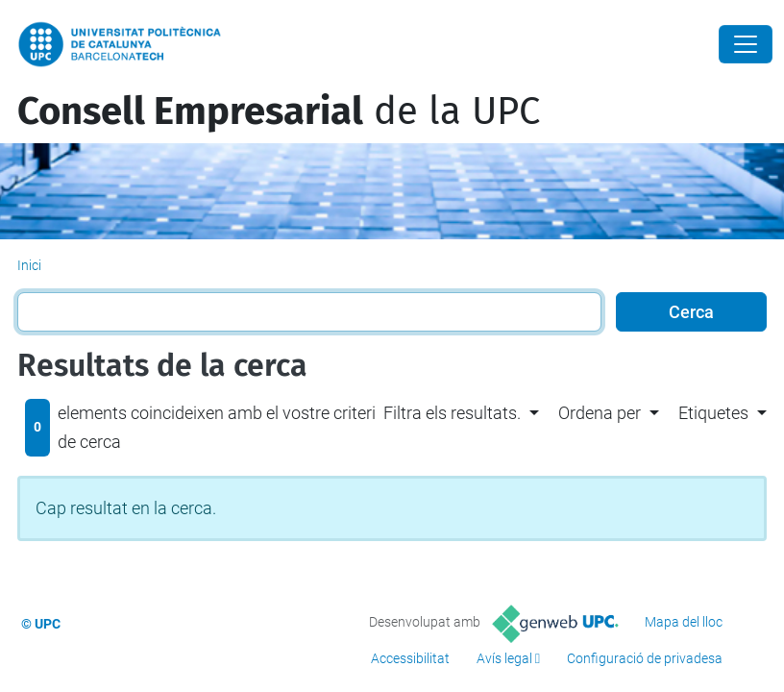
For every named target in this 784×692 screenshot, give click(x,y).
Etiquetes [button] (713, 413)
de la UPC (279, 111)
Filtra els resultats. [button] (452, 413)
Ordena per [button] (600, 413)
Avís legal (504, 658)
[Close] (746, 44)
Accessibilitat (410, 658)
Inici (29, 265)
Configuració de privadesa (645, 658)
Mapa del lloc (684, 622)
